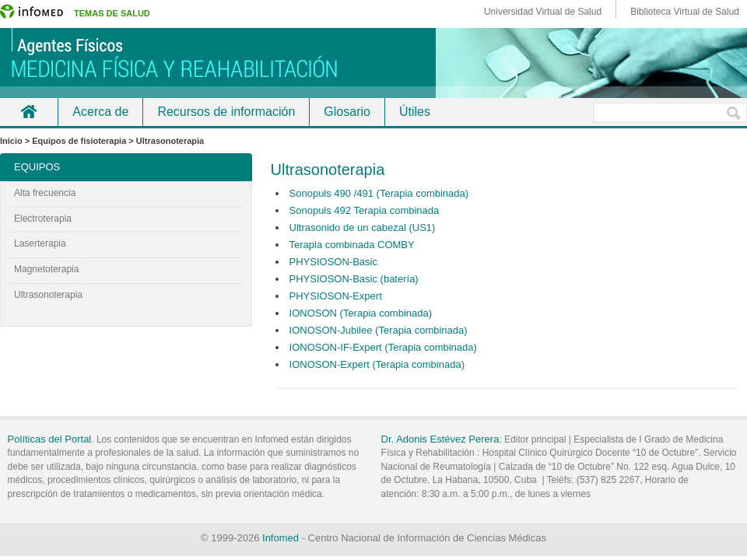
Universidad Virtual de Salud (543, 12)
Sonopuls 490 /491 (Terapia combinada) (379, 193)
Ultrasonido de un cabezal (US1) (363, 227)
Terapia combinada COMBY (352, 245)
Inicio (29, 112)
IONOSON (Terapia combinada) (361, 313)
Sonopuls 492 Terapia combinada (365, 210)
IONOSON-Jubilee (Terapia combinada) (379, 330)
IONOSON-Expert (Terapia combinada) (377, 364)
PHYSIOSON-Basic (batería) (354, 279)
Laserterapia (40, 243)
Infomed (281, 538)
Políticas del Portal (50, 439)
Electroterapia (43, 219)
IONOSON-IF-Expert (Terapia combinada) (383, 347)
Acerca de (100, 112)
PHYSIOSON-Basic (333, 262)
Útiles (415, 112)
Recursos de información (226, 112)
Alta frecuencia (45, 193)
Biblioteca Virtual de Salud (685, 12)
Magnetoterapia (46, 269)
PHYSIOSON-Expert (336, 296)
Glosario (347, 112)
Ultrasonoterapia (48, 295)
